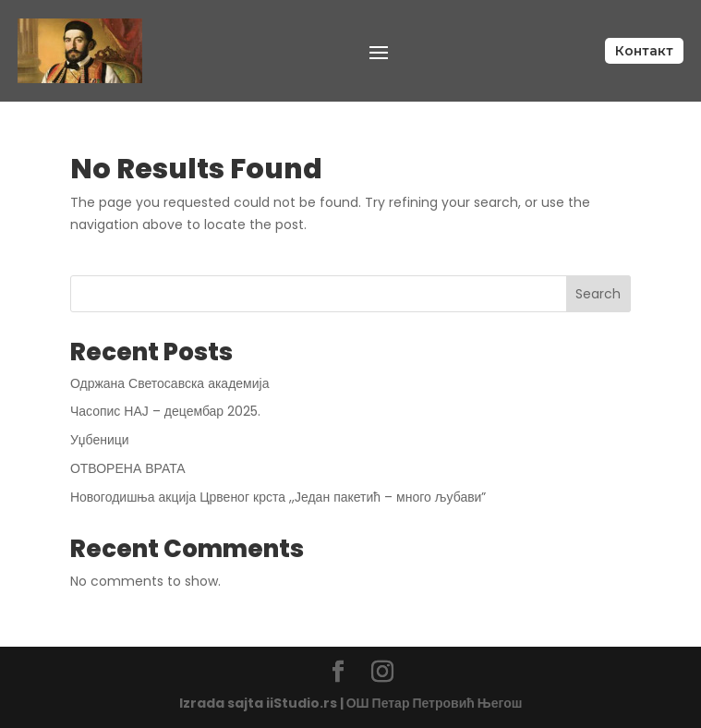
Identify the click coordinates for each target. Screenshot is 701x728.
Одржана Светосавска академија (170, 383)
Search (598, 294)
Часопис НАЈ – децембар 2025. (165, 411)
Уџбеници (100, 440)
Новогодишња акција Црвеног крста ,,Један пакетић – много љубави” (278, 497)
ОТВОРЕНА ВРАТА (128, 468)
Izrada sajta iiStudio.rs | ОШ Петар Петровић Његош (351, 703)
